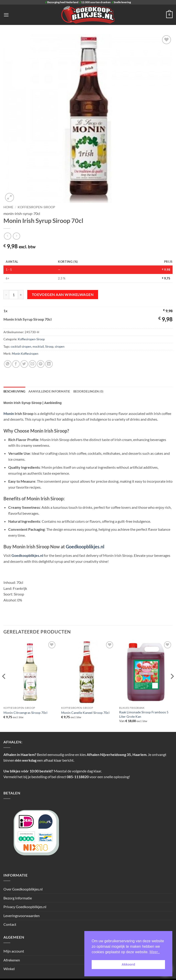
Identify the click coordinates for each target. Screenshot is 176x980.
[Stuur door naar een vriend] (32, 364)
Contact (10, 924)
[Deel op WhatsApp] (8, 364)
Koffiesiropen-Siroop (36, 207)
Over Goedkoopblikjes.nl (23, 889)
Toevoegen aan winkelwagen (63, 295)
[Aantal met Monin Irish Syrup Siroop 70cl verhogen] (21, 295)
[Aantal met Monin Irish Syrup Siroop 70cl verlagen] (6, 295)
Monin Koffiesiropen (25, 354)
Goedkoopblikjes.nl (85, 547)
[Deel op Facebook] (16, 364)
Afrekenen (12, 960)
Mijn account (14, 951)
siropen (60, 347)
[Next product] (7, 236)
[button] (6, 15)
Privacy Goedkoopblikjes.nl (25, 907)
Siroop (49, 347)
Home (8, 207)
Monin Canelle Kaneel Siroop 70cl (85, 713)
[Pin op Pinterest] (41, 364)
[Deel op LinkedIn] (49, 364)
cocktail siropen (21, 347)
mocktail (38, 347)
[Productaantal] (14, 295)
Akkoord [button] (128, 964)
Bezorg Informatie (18, 898)
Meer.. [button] (155, 952)
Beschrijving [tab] (14, 391)
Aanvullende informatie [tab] (49, 391)
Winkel (9, 969)
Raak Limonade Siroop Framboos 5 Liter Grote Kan (144, 714)
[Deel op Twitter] (24, 364)
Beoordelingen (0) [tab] (88, 391)
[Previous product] (16, 236)
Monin (9, 413)
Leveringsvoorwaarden (22, 916)
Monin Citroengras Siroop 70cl (25, 713)
